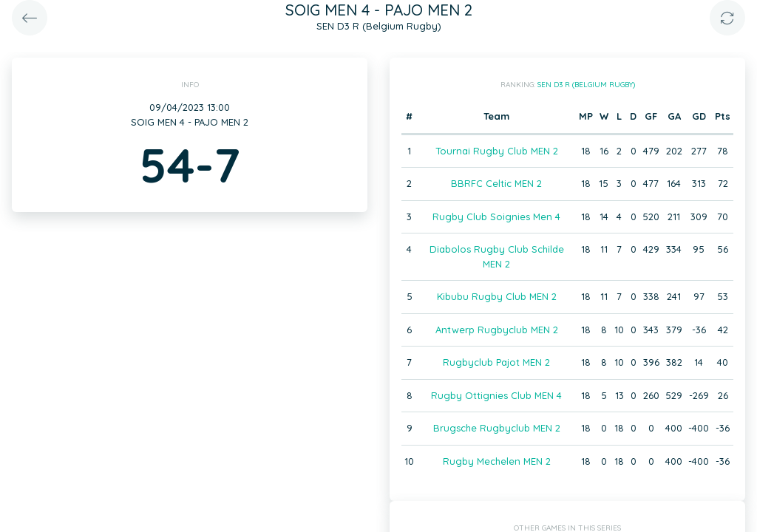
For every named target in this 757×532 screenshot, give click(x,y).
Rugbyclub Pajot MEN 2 (496, 362)
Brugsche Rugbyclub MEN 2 (497, 428)
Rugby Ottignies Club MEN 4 (496, 395)
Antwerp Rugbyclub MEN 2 (497, 330)
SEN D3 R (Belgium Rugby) (586, 85)
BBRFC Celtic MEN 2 (496, 183)
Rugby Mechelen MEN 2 (497, 461)
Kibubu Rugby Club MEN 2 (497, 296)
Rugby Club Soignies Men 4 (496, 216)
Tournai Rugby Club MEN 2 (497, 151)
